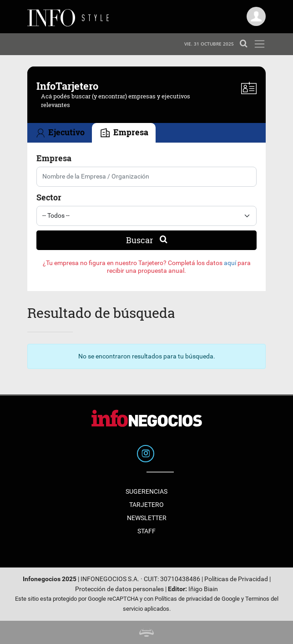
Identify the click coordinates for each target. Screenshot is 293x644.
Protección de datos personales (119, 589)
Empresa (54, 158)
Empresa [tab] (124, 133)
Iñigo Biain (203, 589)
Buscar (147, 240)
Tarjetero (146, 505)
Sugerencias (146, 491)
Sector (49, 197)
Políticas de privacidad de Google (197, 599)
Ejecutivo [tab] (60, 133)
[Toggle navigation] (260, 44)
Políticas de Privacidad (236, 579)
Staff (146, 531)
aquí (230, 263)
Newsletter (147, 518)
